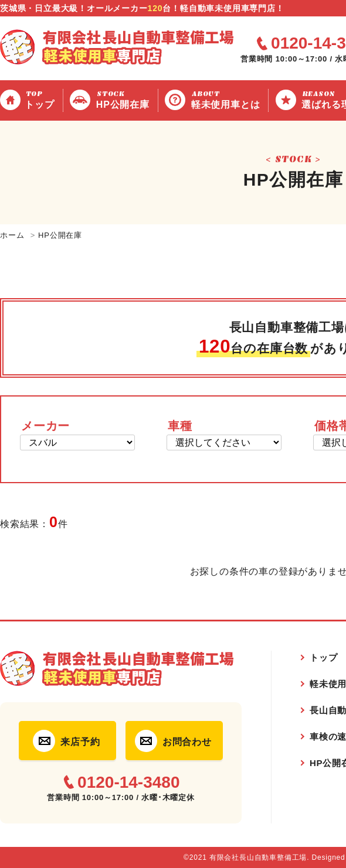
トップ (41, 100)
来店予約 (80, 742)
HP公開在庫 (125, 100)
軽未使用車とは (228, 100)
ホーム (12, 235)
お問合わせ (187, 742)
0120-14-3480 (128, 782)
